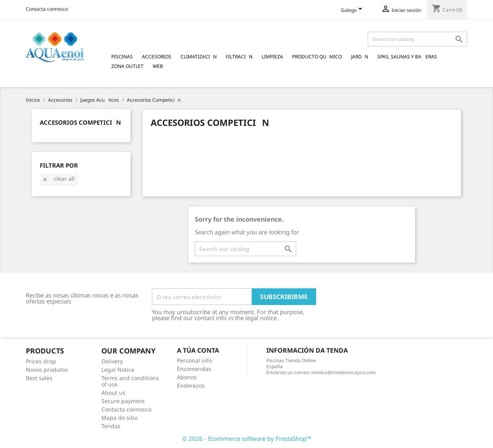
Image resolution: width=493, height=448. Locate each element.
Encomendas (194, 369)
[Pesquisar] (417, 39)
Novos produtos (47, 370)
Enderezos (191, 385)
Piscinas (122, 57)
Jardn (360, 57)
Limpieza (272, 57)
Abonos (187, 377)
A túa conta (198, 350)
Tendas (111, 426)
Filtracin (239, 57)
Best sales (39, 378)
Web (158, 66)
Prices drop (41, 361)
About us (113, 393)
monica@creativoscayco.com (344, 372)
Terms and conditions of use (130, 381)
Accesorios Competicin (80, 122)
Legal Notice (118, 370)
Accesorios (157, 57)
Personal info (194, 360)
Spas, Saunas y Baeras (407, 57)
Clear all (58, 179)
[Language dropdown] (353, 11)
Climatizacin (199, 57)
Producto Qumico (317, 57)
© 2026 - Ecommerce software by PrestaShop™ (247, 438)
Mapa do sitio (119, 418)
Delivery (112, 361)
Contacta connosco (47, 9)
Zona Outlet (127, 66)
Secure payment (123, 401)
